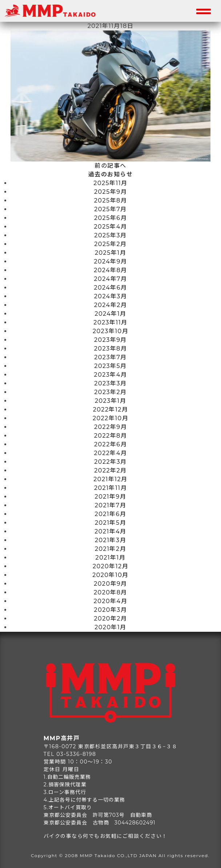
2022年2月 (110, 470)
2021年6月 (111, 514)
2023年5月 (110, 366)
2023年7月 (110, 357)
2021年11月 (110, 488)
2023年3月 (110, 383)
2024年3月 (110, 296)
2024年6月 (110, 288)
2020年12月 (110, 566)
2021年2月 (110, 549)
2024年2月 (111, 305)
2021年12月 (110, 479)
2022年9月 (110, 427)
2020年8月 (110, 592)
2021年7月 (110, 505)
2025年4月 (111, 227)
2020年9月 (110, 584)
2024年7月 (111, 279)
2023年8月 (110, 349)
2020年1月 (110, 627)
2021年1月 (111, 558)
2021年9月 (111, 497)
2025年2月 (110, 244)
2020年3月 (111, 610)
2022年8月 (111, 436)
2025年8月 (111, 200)
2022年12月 (111, 410)
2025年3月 (110, 235)
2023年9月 (110, 340)
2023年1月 (110, 401)
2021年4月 (110, 531)
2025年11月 (110, 183)
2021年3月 (110, 540)
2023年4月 (111, 375)
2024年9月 (110, 261)
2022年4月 (111, 453)
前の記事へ (110, 166)
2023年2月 (110, 392)
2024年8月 (110, 270)
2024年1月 (110, 314)
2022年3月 (110, 462)
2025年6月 (110, 218)
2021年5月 (110, 523)
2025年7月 (110, 209)
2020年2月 (111, 619)
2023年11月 (110, 322)
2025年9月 (110, 192)
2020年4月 (110, 601)
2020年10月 (110, 575)
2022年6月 (110, 444)
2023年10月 (110, 331)
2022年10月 (110, 418)
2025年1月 (110, 253)
